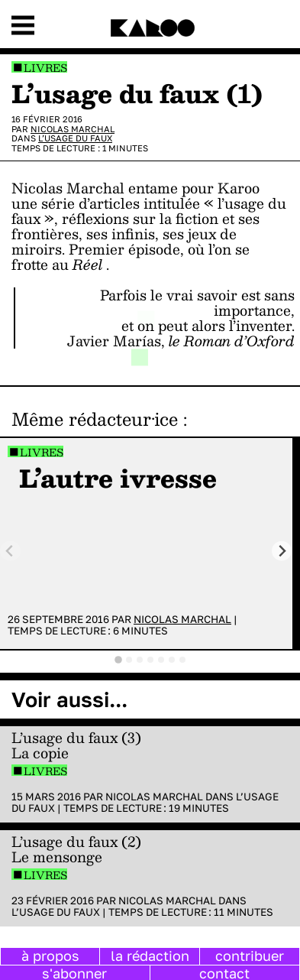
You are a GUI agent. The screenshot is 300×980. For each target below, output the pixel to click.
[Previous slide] (10, 551)
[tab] (118, 660)
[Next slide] (282, 551)
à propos (50, 956)
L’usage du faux (75, 138)
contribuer (250, 956)
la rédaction (150, 956)
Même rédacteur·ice (95, 419)
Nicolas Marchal (73, 129)
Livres (45, 68)
